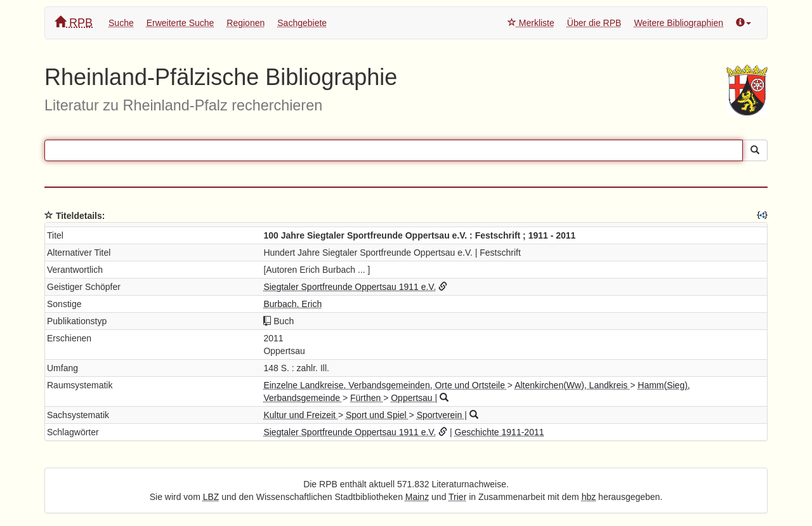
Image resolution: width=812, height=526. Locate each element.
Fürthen (367, 398)
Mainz (417, 497)
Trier (457, 497)
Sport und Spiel (377, 415)
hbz (589, 497)
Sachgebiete (302, 23)
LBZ (211, 497)
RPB (74, 23)
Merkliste (531, 23)
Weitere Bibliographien (678, 23)
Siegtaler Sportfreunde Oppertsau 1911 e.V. (350, 287)
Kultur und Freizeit (301, 415)
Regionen (246, 23)
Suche (121, 23)
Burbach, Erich (292, 304)
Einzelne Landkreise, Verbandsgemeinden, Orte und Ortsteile (385, 385)
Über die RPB (594, 23)
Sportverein (441, 415)
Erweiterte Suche (180, 23)
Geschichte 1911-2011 (500, 432)
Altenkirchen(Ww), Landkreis (572, 385)
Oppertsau (413, 398)
